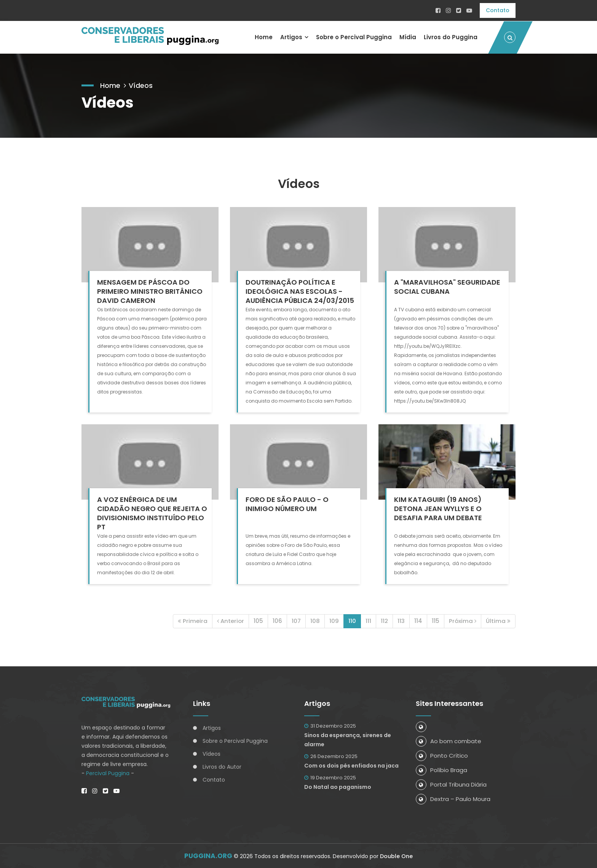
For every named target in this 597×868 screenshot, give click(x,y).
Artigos (291, 37)
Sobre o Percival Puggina (354, 37)
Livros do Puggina (451, 37)
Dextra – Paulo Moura (453, 799)
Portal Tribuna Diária (451, 784)
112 (384, 620)
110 (352, 620)
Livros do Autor (222, 766)
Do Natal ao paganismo (338, 787)
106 (277, 620)
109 (334, 620)
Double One (396, 856)
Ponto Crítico (442, 755)
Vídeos (141, 85)
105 (258, 620)
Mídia (408, 37)
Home (263, 37)
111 (368, 620)
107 (296, 620)
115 (436, 620)
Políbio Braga (441, 770)
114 (418, 620)
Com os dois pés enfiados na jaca (351, 765)
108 (315, 620)
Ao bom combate (449, 741)
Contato (498, 10)
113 (401, 620)
